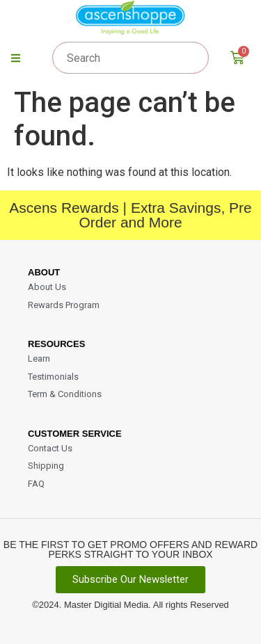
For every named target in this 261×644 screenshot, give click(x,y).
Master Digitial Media (106, 605)
